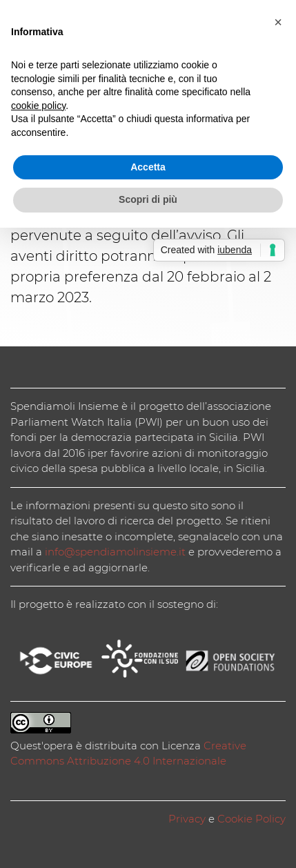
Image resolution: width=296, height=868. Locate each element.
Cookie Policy (251, 819)
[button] (278, 22)
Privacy (187, 819)
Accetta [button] (148, 167)
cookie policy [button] (38, 106)
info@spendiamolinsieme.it (115, 552)
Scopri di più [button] (148, 199)
